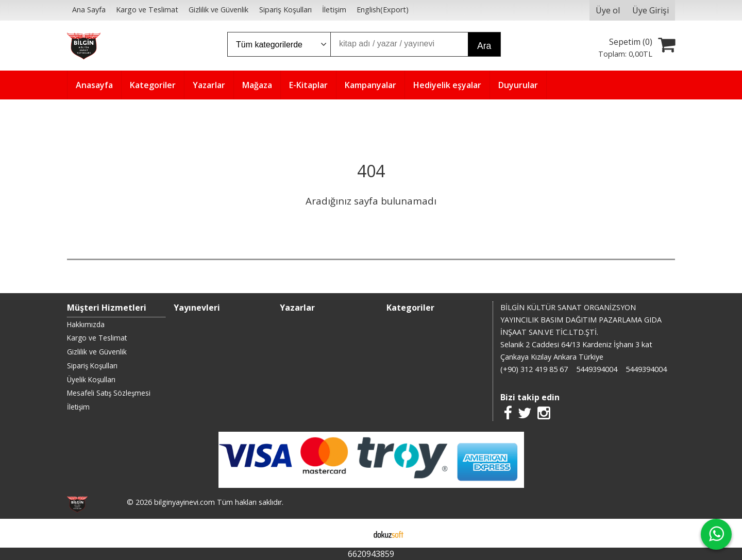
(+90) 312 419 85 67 (534, 369)
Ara (484, 46)
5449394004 (597, 369)
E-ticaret (355, 533)
